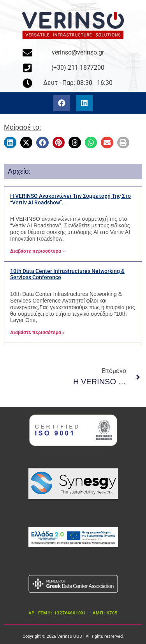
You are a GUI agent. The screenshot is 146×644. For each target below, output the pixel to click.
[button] (10, 142)
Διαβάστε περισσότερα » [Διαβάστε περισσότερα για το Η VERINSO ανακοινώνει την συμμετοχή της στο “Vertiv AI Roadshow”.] (37, 251)
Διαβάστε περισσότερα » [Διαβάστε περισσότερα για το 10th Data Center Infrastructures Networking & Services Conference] (37, 333)
